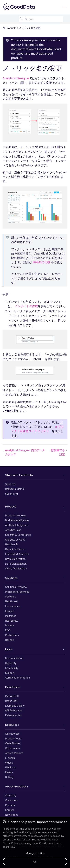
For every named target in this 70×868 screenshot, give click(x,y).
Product (11, 506)
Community (12, 668)
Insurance (11, 616)
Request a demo (15, 489)
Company (11, 795)
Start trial (11, 484)
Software (11, 597)
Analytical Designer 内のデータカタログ (24, 452)
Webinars (10, 767)
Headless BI (12, 544)
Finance (9, 611)
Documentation (14, 658)
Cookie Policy (10, 843)
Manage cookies (35, 853)
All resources (12, 734)
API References (14, 710)
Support (10, 673)
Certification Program (18, 678)
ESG (8, 630)
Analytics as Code (15, 540)
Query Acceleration (16, 568)
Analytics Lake (13, 530)
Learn (9, 649)
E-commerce (13, 606)
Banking (10, 640)
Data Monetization (16, 564)
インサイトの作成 (26, 306)
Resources (12, 725)
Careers (9, 810)
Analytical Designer (16, 78)
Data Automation (15, 549)
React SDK (11, 701)
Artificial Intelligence (17, 525)
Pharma (9, 625)
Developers (13, 687)
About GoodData (17, 786)
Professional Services (17, 592)
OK (35, 861)
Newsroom (11, 815)
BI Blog (9, 777)
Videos (9, 763)
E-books (10, 758)
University (11, 663)
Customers (11, 800)
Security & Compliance (18, 535)
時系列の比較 (42, 262)
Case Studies (13, 743)
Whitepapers (12, 748)
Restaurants (12, 635)
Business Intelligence (17, 520)
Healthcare (11, 601)
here (31, 45)
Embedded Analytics (17, 554)
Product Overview (15, 515)
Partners (10, 805)
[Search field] (41, 19)
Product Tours (13, 739)
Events (9, 772)
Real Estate (12, 621)
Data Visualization (15, 559)
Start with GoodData (19, 475)
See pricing (11, 494)
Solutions (11, 578)
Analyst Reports (14, 753)
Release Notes (13, 715)
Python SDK (12, 696)
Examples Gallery (15, 706)
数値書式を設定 (59, 452)
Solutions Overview (16, 587)
